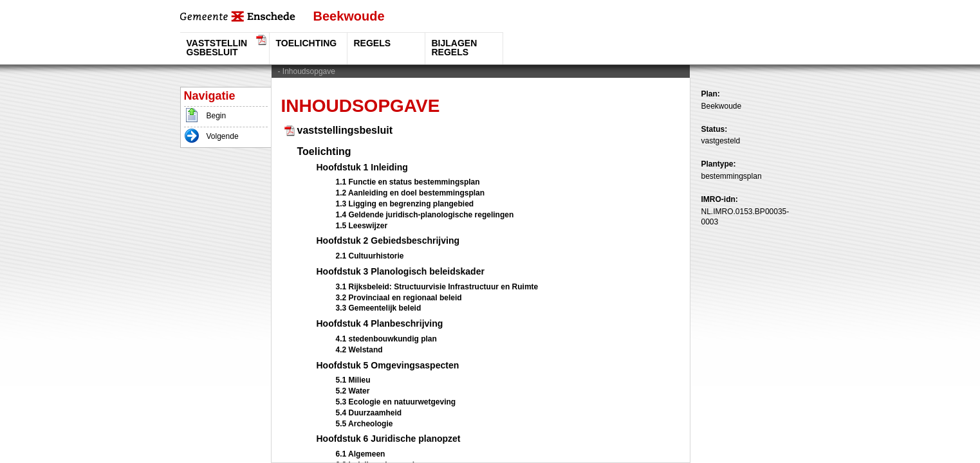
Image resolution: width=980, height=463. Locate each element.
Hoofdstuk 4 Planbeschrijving (380, 323)
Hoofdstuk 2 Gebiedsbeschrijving (388, 241)
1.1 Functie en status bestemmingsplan (408, 182)
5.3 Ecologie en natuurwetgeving (396, 402)
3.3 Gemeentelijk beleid (379, 308)
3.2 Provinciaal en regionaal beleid (399, 298)
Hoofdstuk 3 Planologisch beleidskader (401, 271)
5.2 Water (353, 391)
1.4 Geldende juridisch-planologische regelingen (425, 215)
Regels (373, 43)
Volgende (223, 136)
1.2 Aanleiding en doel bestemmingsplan (411, 193)
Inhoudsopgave (309, 71)
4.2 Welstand (359, 350)
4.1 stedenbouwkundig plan (386, 339)
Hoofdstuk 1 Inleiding (362, 167)
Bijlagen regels (455, 48)
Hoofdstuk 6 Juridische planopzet (389, 439)
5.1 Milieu (353, 380)
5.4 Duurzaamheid (369, 413)
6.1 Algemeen (361, 454)
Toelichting (307, 43)
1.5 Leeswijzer (362, 226)
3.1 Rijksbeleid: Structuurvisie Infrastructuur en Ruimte (437, 287)
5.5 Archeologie (365, 424)
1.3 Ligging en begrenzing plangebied (405, 204)
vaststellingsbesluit (217, 48)
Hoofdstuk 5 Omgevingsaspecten (388, 365)
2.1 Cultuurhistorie (370, 256)
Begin (217, 116)
